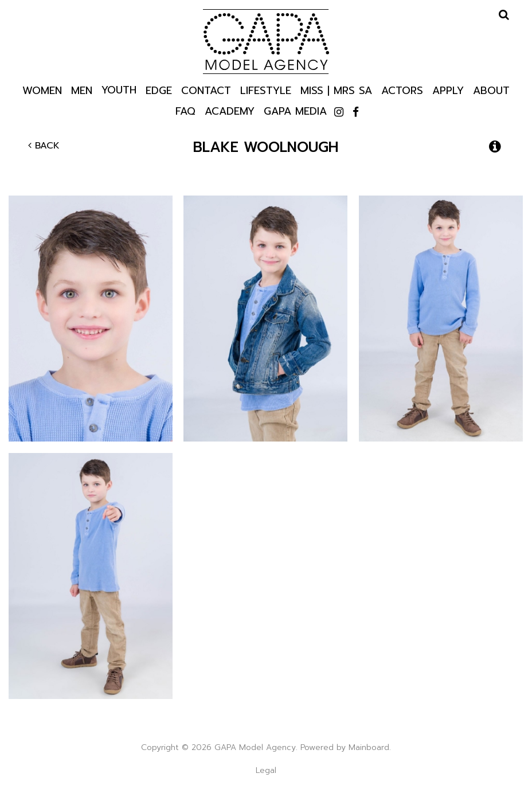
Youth (119, 89)
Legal (266, 770)
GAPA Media (295, 110)
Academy (230, 110)
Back (44, 146)
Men (82, 90)
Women (42, 90)
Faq (185, 110)
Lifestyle (266, 90)
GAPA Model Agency (266, 41)
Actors (402, 90)
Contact (206, 90)
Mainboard (369, 747)
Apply (448, 90)
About (491, 90)
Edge (159, 90)
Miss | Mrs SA (336, 90)
